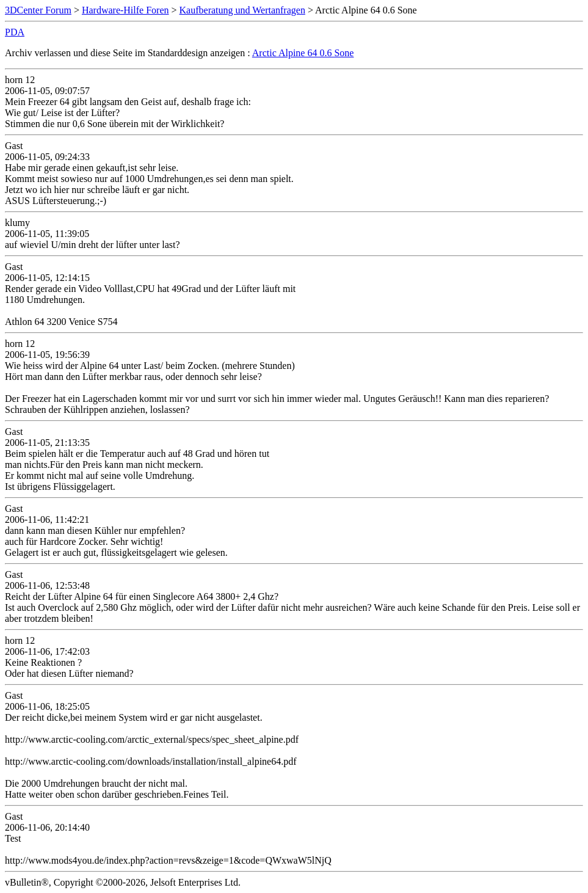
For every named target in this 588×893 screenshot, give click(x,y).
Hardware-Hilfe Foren (125, 10)
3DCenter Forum (38, 10)
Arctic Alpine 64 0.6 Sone (303, 53)
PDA (15, 32)
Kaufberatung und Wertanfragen (242, 10)
